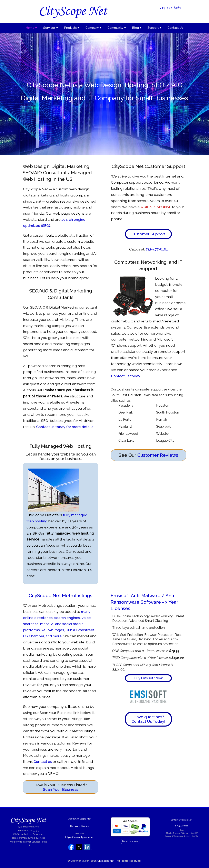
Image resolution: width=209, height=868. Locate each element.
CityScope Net (106, 861)
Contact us (43, 762)
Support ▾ (154, 28)
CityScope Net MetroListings (61, 596)
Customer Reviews (158, 455)
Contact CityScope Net (181, 820)
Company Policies (80, 826)
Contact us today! (126, 376)
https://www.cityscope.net (80, 837)
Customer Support (148, 234)
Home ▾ (31, 28)
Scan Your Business (61, 789)
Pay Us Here (130, 841)
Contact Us (175, 28)
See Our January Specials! (169, 16)
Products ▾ (72, 28)
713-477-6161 (170, 8)
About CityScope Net (80, 819)
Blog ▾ (137, 28)
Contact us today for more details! (65, 427)
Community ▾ (117, 28)
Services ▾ (51, 28)
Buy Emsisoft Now (148, 678)
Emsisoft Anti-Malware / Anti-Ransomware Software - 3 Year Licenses (144, 602)
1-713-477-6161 (182, 826)
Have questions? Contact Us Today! (148, 719)
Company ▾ (93, 28)
